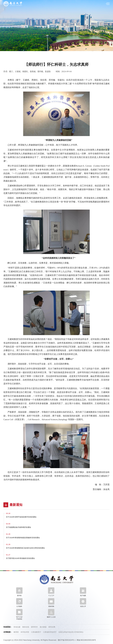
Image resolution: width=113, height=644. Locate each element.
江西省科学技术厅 (50, 632)
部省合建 (17, 627)
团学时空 (35, 627)
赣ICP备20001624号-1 (67, 640)
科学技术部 (25, 632)
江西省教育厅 (36, 632)
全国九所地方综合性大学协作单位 (71, 632)
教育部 (16, 632)
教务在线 (26, 627)
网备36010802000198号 (86, 640)
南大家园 (43, 627)
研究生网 (52, 627)
